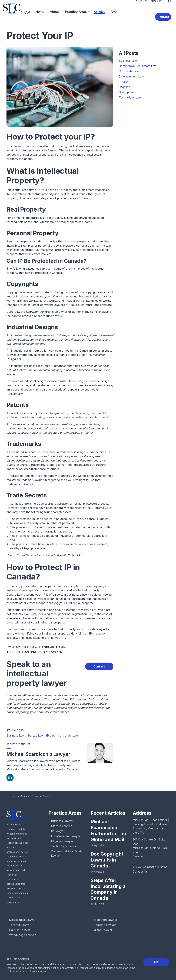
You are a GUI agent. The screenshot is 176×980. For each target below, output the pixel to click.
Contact (165, 16)
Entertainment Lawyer (66, 836)
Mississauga (141, 820)
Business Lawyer (62, 821)
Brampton (139, 828)
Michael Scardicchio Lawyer (38, 754)
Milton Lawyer (103, 930)
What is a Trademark (42, 452)
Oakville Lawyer (20, 930)
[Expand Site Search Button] (170, 5)
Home (48, 16)
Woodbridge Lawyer (22, 935)
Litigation (125, 87)
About (62, 16)
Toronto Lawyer (20, 925)
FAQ (121, 16)
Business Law (16, 735)
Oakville (162, 824)
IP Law (51, 735)
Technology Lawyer (64, 846)
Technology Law (130, 97)
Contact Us (140, 872)
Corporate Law (68, 735)
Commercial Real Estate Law (138, 66)
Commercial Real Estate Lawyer (67, 853)
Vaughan (154, 828)
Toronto (149, 824)
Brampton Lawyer (105, 920)
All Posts (129, 53)
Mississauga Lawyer (22, 920)
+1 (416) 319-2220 (150, 5)
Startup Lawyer (61, 826)
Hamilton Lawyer (105, 925)
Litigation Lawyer (62, 841)
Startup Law (35, 735)
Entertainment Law (131, 76)
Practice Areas (84, 16)
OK (156, 962)
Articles (107, 16)
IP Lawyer (58, 831)
